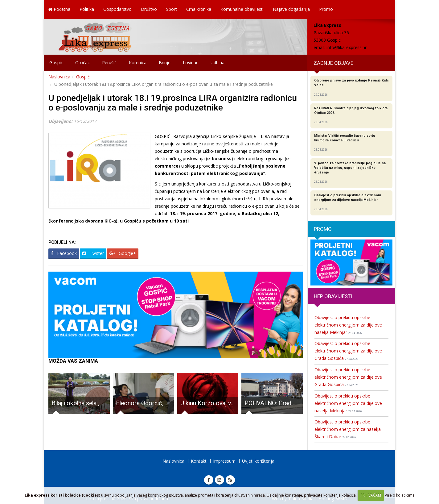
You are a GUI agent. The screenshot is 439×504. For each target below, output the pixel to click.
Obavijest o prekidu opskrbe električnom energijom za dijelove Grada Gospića (348, 351)
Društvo (149, 9)
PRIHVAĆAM (371, 495)
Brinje (165, 62)
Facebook (64, 253)
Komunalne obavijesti (242, 9)
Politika (87, 9)
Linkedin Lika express (219, 480)
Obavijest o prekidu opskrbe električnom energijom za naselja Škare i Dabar (348, 429)
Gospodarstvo (117, 9)
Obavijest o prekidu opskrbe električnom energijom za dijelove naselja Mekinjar (348, 325)
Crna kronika (199, 9)
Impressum (224, 461)
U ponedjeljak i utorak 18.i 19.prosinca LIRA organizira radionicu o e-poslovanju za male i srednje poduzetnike (173, 103)
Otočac (82, 62)
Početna (59, 9)
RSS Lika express (230, 480)
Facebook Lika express (209, 480)
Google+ (123, 253)
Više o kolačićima (400, 495)
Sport (172, 9)
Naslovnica (59, 77)
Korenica (138, 62)
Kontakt (199, 461)
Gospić (56, 62)
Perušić (109, 62)
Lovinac (191, 62)
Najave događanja (291, 9)
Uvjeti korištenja (258, 461)
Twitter (93, 253)
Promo (326, 9)
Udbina (217, 62)
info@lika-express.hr (347, 47)
